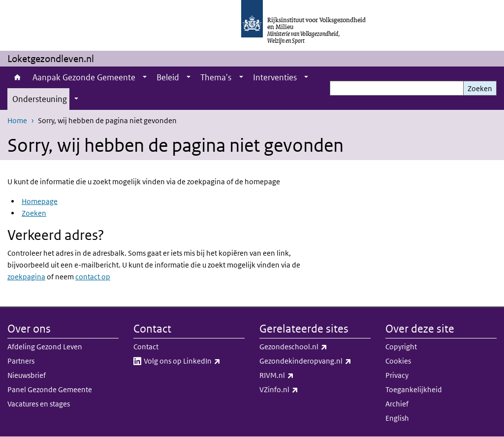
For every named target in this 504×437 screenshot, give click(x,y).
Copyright (401, 347)
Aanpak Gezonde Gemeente (84, 77)
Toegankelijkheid (414, 389)
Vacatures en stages (39, 404)
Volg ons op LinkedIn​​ (194, 361)
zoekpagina (26, 277)
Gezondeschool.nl (315, 347)
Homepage (40, 201)
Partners (21, 361)
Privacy (397, 375)
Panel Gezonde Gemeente (50, 389)
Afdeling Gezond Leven (45, 347)
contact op (93, 277)
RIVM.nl (298, 375)
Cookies (398, 361)
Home (17, 77)
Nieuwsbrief (27, 375)
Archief (397, 404)
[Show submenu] (145, 77)
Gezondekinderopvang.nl (315, 361)
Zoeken (480, 88)
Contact (146, 347)
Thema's (216, 77)
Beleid (168, 77)
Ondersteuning (40, 99)
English (397, 418)
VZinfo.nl (300, 390)
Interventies (275, 77)
